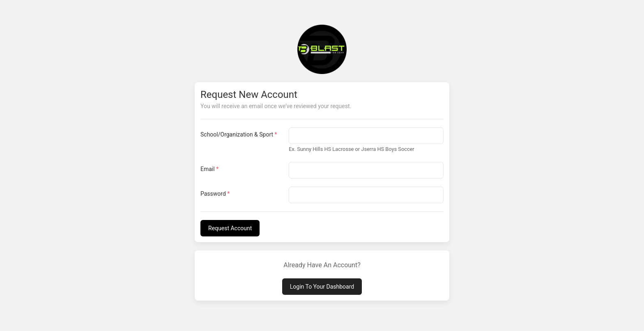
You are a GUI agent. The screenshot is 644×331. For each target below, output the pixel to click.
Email (209, 169)
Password (215, 194)
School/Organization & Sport (239, 134)
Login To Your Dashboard (322, 287)
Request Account (230, 228)
